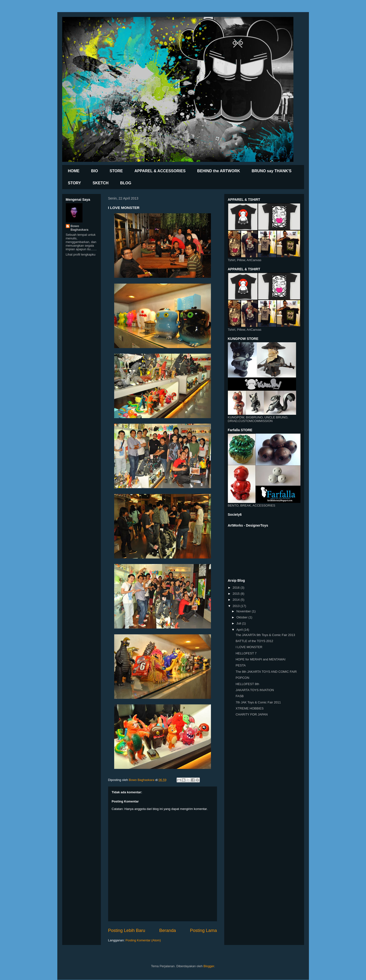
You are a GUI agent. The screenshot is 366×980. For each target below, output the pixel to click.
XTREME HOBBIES (250, 708)
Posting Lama (203, 930)
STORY (75, 183)
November (244, 611)
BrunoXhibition (112, 31)
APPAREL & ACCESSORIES (160, 171)
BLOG (126, 183)
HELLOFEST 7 (246, 653)
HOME (74, 171)
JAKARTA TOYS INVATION (255, 690)
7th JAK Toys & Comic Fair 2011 (258, 702)
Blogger (209, 966)
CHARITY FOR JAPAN (252, 714)
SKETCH (101, 183)
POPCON (242, 678)
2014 (237, 600)
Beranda (168, 930)
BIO (95, 171)
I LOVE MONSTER (249, 647)
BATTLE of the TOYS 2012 (254, 641)
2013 (237, 606)
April (240, 630)
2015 (237, 594)
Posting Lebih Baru (127, 930)
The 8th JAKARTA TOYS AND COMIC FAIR (266, 672)
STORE (116, 171)
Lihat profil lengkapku (81, 254)
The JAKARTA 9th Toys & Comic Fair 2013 (265, 635)
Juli (239, 623)
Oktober (242, 617)
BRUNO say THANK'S (272, 171)
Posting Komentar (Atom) (143, 940)
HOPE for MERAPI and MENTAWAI (261, 659)
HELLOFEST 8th (247, 684)
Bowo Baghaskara (80, 228)
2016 (237, 588)
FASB (240, 696)
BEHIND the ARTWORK (219, 171)
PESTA (241, 665)
